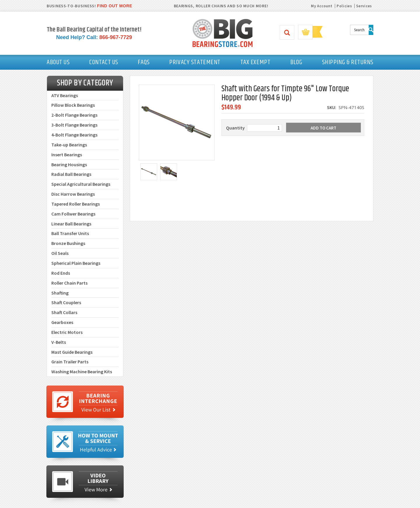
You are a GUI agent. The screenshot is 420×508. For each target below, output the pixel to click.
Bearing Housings (69, 164)
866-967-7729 (116, 37)
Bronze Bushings (68, 243)
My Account (322, 6)
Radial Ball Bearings (71, 174)
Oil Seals (60, 253)
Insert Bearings (67, 155)
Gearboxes (62, 322)
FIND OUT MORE (114, 6)
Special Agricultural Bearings (81, 184)
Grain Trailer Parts (70, 362)
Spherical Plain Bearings (76, 263)
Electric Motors (67, 332)
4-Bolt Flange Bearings (74, 135)
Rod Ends (61, 273)
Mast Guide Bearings (72, 352)
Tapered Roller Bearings (76, 204)
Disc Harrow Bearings (73, 194)
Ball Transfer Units (70, 233)
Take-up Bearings (69, 145)
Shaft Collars (64, 312)
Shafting (60, 293)
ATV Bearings (65, 95)
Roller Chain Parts (69, 283)
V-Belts (59, 342)
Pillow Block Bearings (73, 105)
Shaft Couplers (66, 302)
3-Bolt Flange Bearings (74, 125)
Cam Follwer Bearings (73, 214)
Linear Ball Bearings (71, 224)
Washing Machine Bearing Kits (82, 372)
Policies (344, 6)
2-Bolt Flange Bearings (74, 115)
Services (364, 6)
